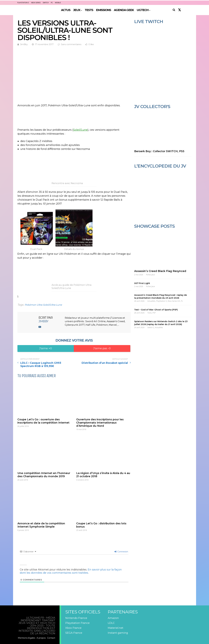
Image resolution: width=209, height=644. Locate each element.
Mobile (58, 3)
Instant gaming (118, 633)
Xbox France (73, 628)
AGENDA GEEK (124, 10)
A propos (41, 638)
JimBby (24, 44)
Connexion (121, 552)
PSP (154, 313)
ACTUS (66, 10)
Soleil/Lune (80, 130)
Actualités (151, 301)
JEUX (77, 10)
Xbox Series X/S (174, 301)
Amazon (113, 618)
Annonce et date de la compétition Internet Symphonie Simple (41, 525)
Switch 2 (151, 327)
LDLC (111, 623)
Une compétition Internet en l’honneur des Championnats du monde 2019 (44, 475)
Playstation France (77, 623)
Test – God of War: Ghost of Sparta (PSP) (156, 310)
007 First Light (142, 283)
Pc (182, 301)
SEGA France (74, 633)
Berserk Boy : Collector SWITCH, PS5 (159, 151)
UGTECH (143, 10)
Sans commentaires (71, 44)
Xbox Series (36, 3)
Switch (46, 3)
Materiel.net (116, 628)
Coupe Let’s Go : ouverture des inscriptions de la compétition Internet (43, 421)
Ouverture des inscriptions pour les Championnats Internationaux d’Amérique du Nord (100, 423)
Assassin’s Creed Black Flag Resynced (160, 271)
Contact (51, 638)
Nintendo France (76, 618)
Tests (150, 313)
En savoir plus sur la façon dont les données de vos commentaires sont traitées (71, 571)
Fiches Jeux (150, 275)
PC (52, 3)
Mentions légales (27, 638)
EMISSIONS (103, 10)
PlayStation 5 (23, 3)
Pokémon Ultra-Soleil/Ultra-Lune (43, 305)
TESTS (89, 10)
